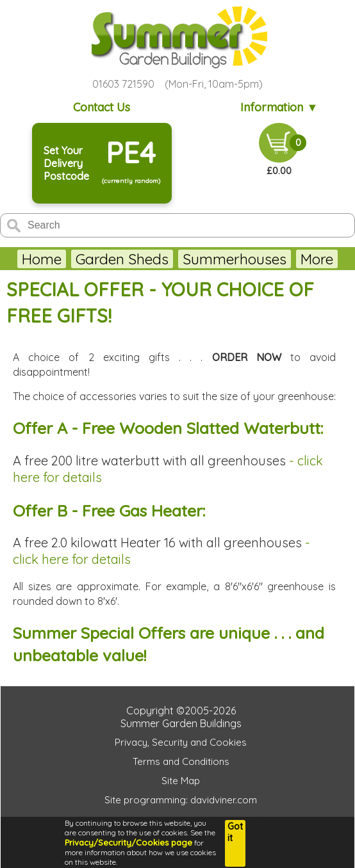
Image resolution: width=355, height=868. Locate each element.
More (317, 259)
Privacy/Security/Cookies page (128, 842)
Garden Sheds (122, 259)
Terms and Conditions (181, 761)
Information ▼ (279, 107)
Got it (235, 832)
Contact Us (102, 107)
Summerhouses (235, 259)
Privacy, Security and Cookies (181, 742)
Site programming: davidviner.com (181, 800)
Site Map (181, 781)
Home (42, 259)
